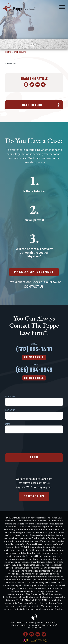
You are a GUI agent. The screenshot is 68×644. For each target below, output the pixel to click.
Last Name (10, 410)
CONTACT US (34, 286)
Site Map (15, 625)
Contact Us (34, 497)
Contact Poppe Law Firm (45, 625)
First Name (10, 396)
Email (8, 424)
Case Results (20, 52)
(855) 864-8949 (34, 373)
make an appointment (34, 272)
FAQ (54, 282)
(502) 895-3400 (34, 352)
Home (8, 52)
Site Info (26, 625)
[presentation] (30, 443)
